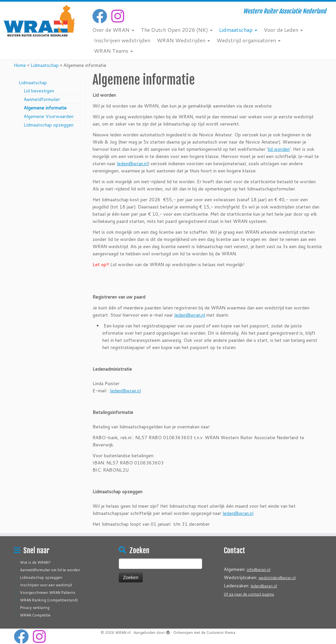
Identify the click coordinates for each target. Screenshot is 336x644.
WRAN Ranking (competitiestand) (49, 600)
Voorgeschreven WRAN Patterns (48, 593)
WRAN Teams (113, 51)
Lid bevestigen (39, 91)
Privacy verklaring (35, 608)
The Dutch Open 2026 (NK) (177, 30)
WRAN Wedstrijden (183, 40)
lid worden (279, 149)
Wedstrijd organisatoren (249, 40)
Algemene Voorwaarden (49, 116)
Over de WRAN (113, 30)
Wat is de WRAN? (35, 562)
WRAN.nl (123, 633)
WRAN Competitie (35, 615)
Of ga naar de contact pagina (249, 594)
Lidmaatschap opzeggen (49, 125)
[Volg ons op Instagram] (120, 16)
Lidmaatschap (238, 30)
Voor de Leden (283, 30)
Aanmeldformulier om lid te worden (50, 570)
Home (20, 65)
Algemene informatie (45, 108)
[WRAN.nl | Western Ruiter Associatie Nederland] (39, 21)
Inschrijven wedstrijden (122, 40)
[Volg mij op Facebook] (102, 16)
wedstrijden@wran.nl (277, 578)
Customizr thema (221, 633)
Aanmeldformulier (42, 99)
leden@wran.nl (132, 164)
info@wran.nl (259, 570)
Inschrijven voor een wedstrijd (46, 585)
